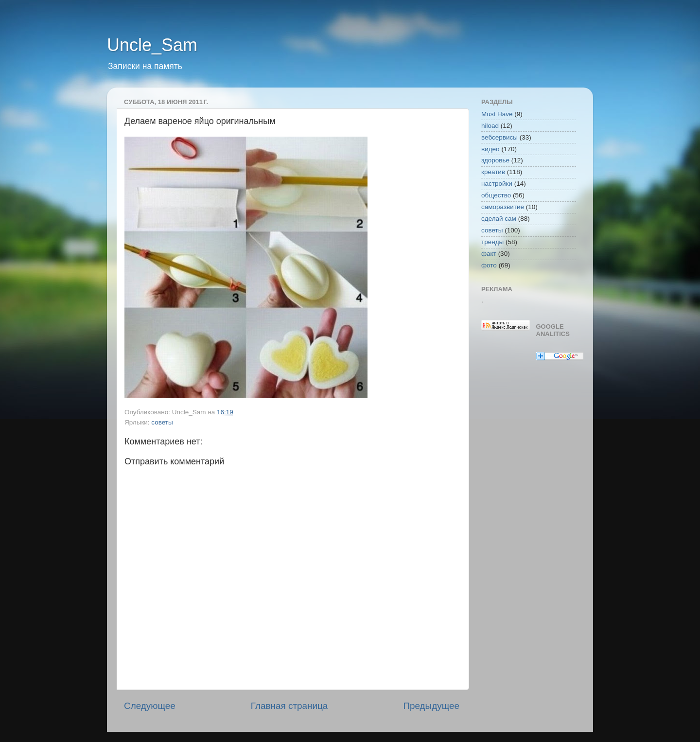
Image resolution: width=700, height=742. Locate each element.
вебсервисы (499, 137)
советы (162, 422)
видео (490, 149)
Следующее (150, 706)
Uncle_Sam (152, 45)
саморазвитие (503, 207)
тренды (492, 242)
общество (496, 195)
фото (489, 265)
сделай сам (499, 219)
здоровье (495, 160)
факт (489, 254)
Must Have (497, 114)
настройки (497, 184)
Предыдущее (431, 706)
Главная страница (289, 706)
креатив (493, 172)
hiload (490, 126)
